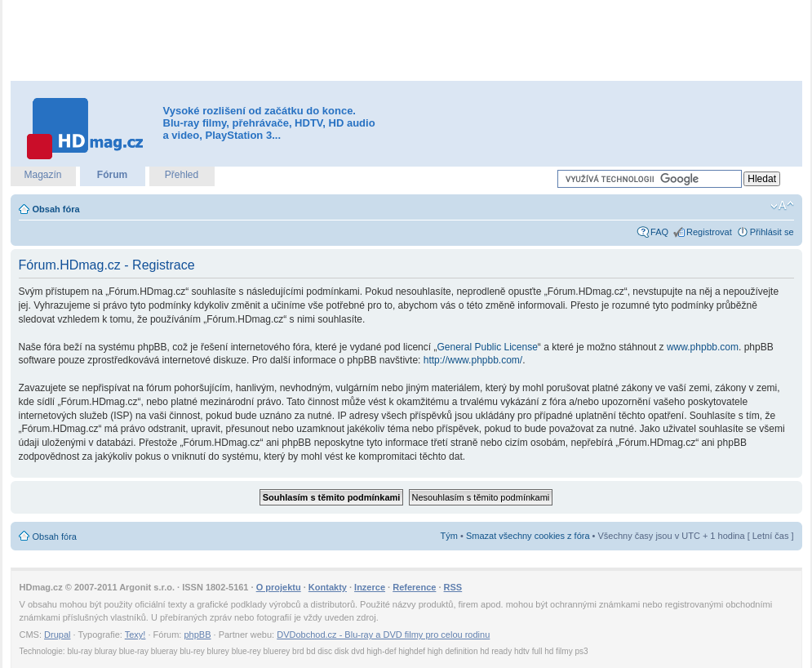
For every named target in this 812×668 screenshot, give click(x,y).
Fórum (112, 175)
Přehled (182, 175)
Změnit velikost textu (782, 206)
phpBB (197, 635)
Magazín (42, 175)
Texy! (135, 635)
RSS (453, 587)
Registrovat (709, 232)
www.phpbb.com (703, 347)
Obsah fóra (56, 209)
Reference (414, 587)
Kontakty (328, 587)
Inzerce (370, 587)
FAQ (659, 232)
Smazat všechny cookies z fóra (528, 536)
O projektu (279, 587)
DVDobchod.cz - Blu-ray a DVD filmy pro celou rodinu (383, 635)
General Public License (487, 347)
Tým (449, 536)
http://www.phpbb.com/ (473, 360)
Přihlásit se (772, 232)
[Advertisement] (406, 41)
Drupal (57, 635)
